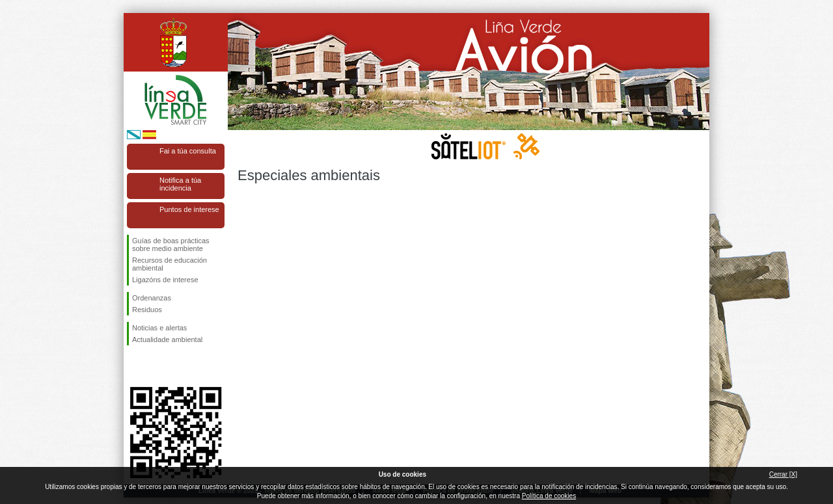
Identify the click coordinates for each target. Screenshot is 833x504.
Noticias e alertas (159, 328)
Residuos (147, 310)
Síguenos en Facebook (135, 366)
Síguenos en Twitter (156, 366)
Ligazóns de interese (165, 280)
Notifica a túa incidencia (180, 184)
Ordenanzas (152, 298)
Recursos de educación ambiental (170, 264)
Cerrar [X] (783, 474)
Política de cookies (549, 496)
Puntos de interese (189, 209)
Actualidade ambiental (167, 339)
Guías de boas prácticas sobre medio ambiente (171, 245)
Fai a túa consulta (188, 151)
